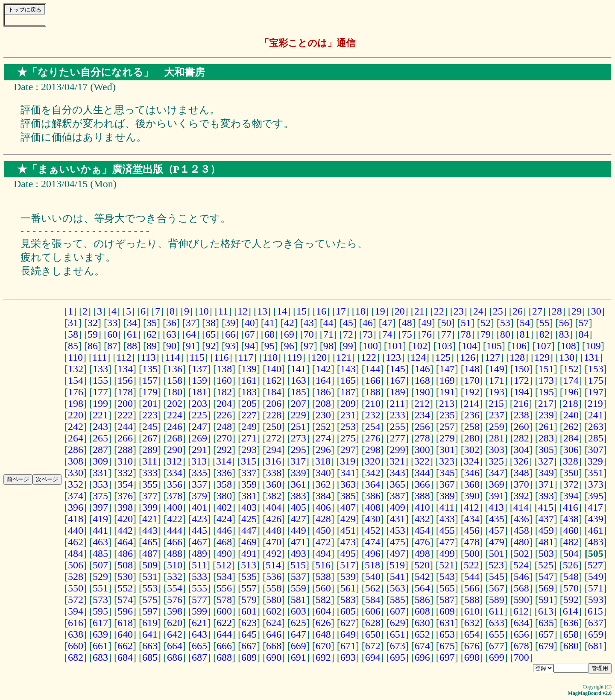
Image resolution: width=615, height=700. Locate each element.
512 (224, 565)
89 (152, 346)
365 (398, 484)
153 (596, 369)
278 (422, 438)
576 (175, 600)
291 (199, 450)
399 (150, 507)
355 (150, 484)
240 (571, 415)
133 (100, 369)
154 (76, 380)
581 (299, 600)
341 (348, 473)
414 (521, 507)
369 (497, 484)
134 (125, 369)
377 (150, 496)
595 (100, 611)
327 (546, 461)
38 (211, 323)
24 (478, 311)
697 (447, 657)
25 (498, 311)
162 (274, 380)
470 (274, 542)
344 (422, 473)
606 (373, 611)
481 (546, 542)
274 (323, 438)
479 (497, 542)
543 (447, 576)
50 (446, 323)
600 (224, 611)
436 (521, 519)
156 (125, 380)
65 (211, 334)
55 (545, 323)
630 (422, 623)
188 (373, 392)
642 (175, 634)
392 (521, 496)
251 (299, 426)
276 (373, 438)
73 (368, 334)
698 (472, 657)
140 (274, 369)
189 (398, 392)
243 (100, 426)
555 (199, 588)
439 (596, 519)
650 (373, 634)
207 (299, 403)
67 (250, 334)
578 (224, 600)
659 (596, 634)
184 (274, 392)
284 (571, 438)
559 (299, 588)
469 (249, 542)
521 (447, 565)
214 (471, 403)
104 (469, 346)
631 (447, 623)
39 (230, 323)
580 (274, 600)
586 (422, 600)
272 (274, 438)
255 (398, 426)
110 (75, 357)
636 (571, 623)
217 (546, 403)
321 (397, 461)
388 (422, 496)
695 (398, 657)
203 (199, 403)
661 (100, 646)
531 (150, 576)
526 (571, 565)
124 (418, 357)
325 (496, 461)
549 (596, 576)
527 (595, 565)
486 (125, 553)
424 (224, 519)
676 (472, 646)
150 (521, 369)
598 (175, 611)
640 (125, 634)
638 (76, 634)
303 (497, 450)
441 (100, 530)
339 (299, 473)
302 (472, 450)
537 (299, 576)
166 (373, 380)
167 (398, 380)
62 (152, 334)
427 (299, 519)
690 (274, 657)
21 (419, 311)
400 (175, 507)
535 (249, 576)
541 (398, 576)
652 (422, 634)
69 (289, 334)
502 (521, 553)
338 (274, 473)
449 (299, 530)
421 (150, 519)
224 (175, 415)
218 (571, 403)
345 (447, 473)
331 (100, 473)
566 (472, 588)
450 (323, 530)
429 (348, 519)
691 (299, 657)
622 (224, 623)
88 (132, 346)
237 (497, 415)
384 (323, 496)
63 (171, 334)
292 (224, 450)
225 (199, 415)
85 (73, 346)
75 (407, 334)
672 (373, 646)
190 (422, 392)
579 (249, 600)
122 (369, 357)
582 (323, 600)
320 (372, 461)
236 (472, 415)
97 (309, 346)
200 (125, 403)
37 (191, 323)
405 (299, 507)
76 (427, 334)
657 (546, 634)
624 (274, 623)
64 (191, 334)
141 (299, 369)
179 (150, 392)
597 (150, 611)
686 (175, 657)
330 (76, 473)
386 (373, 496)
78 (466, 334)
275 (348, 438)
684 (125, 657)
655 (497, 634)
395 (596, 496)
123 (393, 357)
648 (323, 634)
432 (422, 519)
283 (546, 438)
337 (249, 473)
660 (76, 646)
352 (76, 484)
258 (472, 426)
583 (348, 600)
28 (557, 311)
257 (447, 426)
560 (323, 588)
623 (249, 623)
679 (546, 646)
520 (422, 565)
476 (422, 542)
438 (571, 519)
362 (323, 484)
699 (497, 657)
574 (125, 600)
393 (546, 496)
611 (496, 611)
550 (76, 588)
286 (76, 450)
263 (596, 426)
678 (521, 646)
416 (571, 507)
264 (76, 438)
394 (571, 496)
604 (323, 611)
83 (564, 334)
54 (525, 323)
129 (542, 357)
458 (521, 530)
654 (472, 634)
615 (595, 611)
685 (150, 657)
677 (497, 646)
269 (199, 438)
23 (459, 311)
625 (299, 623)
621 (199, 623)
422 (175, 519)
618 (125, 623)
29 (577, 311)
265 (100, 438)
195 (546, 392)
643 (199, 634)
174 (571, 380)
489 (199, 553)
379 (199, 496)
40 (250, 323)
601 (249, 611)
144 (373, 369)
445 (199, 530)
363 (348, 484)
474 (373, 542)
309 (100, 461)
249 (249, 426)
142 (323, 369)
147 (447, 369)
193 (497, 392)
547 (546, 576)
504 (571, 553)
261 (546, 426)
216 (521, 403)
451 (348, 530)
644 (224, 634)
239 (546, 415)
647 (299, 634)
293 (249, 450)
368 (472, 484)
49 (427, 323)
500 (472, 553)
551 (100, 588)
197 (596, 392)
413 (496, 507)
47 (387, 323)
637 (596, 623)
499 (447, 553)
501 (497, 553)
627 (348, 623)
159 (199, 380)
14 (282, 311)
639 (100, 634)
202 (175, 403)
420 (125, 519)
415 (546, 507)
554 (175, 588)
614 (571, 611)
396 (76, 507)
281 (497, 438)
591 (546, 600)
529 (100, 576)
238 (521, 415)
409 (398, 507)
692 (323, 657)
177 (100, 392)
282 (521, 438)
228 (274, 415)
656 (521, 634)
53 (505, 323)
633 (497, 623)
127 (492, 357)
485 (100, 553)
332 (125, 473)
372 (571, 484)
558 (274, 588)
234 (422, 415)
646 (274, 634)
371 (546, 484)
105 (494, 346)
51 (466, 323)
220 (76, 415)
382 (274, 496)
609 (447, 611)
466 (175, 542)
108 (568, 346)
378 (175, 496)
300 (422, 450)
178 (125, 392)
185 (299, 392)
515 (298, 565)
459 (546, 530)
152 (571, 369)
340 (323, 473)
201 (150, 403)
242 (76, 426)
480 (521, 542)
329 (595, 461)
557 (249, 588)
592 (571, 600)
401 (199, 507)
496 (373, 553)
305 (546, 450)
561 (348, 588)
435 (497, 519)
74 (387, 334)
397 (100, 507)
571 (596, 588)
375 (100, 496)
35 (152, 323)
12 (243, 311)
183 (249, 392)
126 (468, 357)
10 (204, 311)
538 (323, 576)
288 (125, 450)
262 (571, 426)
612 (521, 611)
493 (299, 553)
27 (537, 311)
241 (596, 415)
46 (368, 323)
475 (398, 542)
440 (76, 530)
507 (100, 565)
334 (175, 473)
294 (274, 450)
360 (274, 484)
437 (546, 519)
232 (373, 415)
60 (112, 334)
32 (93, 323)
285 (596, 438)
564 (422, 588)
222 (125, 415)
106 (519, 346)
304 (521, 450)
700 (521, 657)
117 (246, 357)
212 (422, 403)
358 (224, 484)
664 (175, 646)
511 (199, 565)
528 (76, 576)
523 (496, 565)
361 (299, 484)
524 (521, 565)
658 (571, 634)
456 (472, 530)
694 (373, 657)
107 (544, 346)
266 (125, 438)
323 (447, 461)
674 (422, 646)
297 (348, 450)
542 (422, 576)
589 (497, 600)
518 (372, 565)
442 (125, 530)
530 (125, 576)
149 (497, 369)
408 (373, 507)
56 (564, 323)
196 (571, 392)
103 (445, 346)
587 (447, 600)
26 (518, 311)
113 (148, 357)
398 (125, 507)
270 (224, 438)
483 (596, 542)
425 (249, 519)
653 (447, 634)
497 (398, 553)
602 (274, 611)
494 (323, 553)
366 (422, 484)
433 (447, 519)
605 (348, 611)
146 (422, 369)
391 (497, 496)
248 (224, 426)
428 (323, 519)
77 (446, 334)
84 (584, 334)
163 (299, 380)
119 (294, 357)
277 (398, 438)
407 (348, 507)
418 (76, 519)
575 (150, 600)
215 (496, 403)
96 (289, 346)
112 (124, 357)
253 (348, 426)
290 (175, 450)
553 (150, 588)
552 (125, 588)
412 (471, 507)
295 (299, 450)
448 (274, 530)
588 (472, 600)
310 (125, 461)
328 (571, 461)
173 (546, 380)
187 (348, 392)
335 (199, 473)
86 (93, 346)
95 (269, 346)
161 (249, 380)
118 (270, 357)
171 (497, 380)
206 (274, 403)
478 (472, 542)
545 (497, 576)
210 (373, 403)
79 (486, 334)
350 (571, 473)
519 (397, 565)
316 (273, 461)
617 (100, 623)
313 (199, 461)
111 (100, 357)
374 (76, 496)
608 (422, 611)
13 (262, 311)
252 (323, 426)
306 (571, 450)
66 (230, 334)
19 (380, 311)
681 (596, 646)
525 (546, 565)
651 (398, 634)
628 (373, 623)
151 (546, 369)
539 (348, 576)
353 (100, 484)
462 (76, 542)
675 (447, 646)
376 (125, 496)
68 (269, 334)
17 (341, 311)
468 (224, 542)
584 (373, 600)
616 (76, 623)
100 (370, 346)
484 (76, 553)
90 (171, 346)
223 (150, 415)
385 (348, 496)
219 (595, 403)
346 (472, 473)
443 (150, 530)
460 (571, 530)
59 (93, 334)
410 (422, 507)
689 (249, 657)
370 (521, 484)
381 (249, 496)
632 (472, 623)
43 (309, 323)
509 (150, 565)
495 (348, 553)
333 (150, 473)
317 (298, 461)
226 (224, 415)
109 (593, 346)
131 (592, 357)
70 (309, 334)
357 (199, 484)
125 (443, 357)
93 (230, 346)
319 (348, 461)
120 (319, 357)
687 (199, 657)
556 (224, 588)
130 (567, 357)
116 (221, 357)
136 (175, 369)
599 (199, 611)
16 (321, 311)
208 (323, 403)
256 (422, 426)
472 (323, 542)
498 (422, 553)
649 (348, 634)
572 (76, 600)
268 (175, 438)
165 (348, 380)
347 (497, 473)
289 (150, 450)
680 (571, 646)
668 (274, 646)
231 (348, 415)
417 (595, 507)
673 (398, 646)
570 (571, 588)
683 (100, 657)
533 (199, 576)
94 (250, 346)
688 (224, 657)
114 (172, 357)
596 (125, 611)
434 (472, 519)
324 (471, 461)
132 (76, 369)
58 (73, 334)
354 (125, 484)
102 (420, 346)
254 (373, 426)
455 (447, 530)
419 (100, 519)
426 (274, 519)
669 (299, 646)
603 (299, 611)
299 (398, 450)
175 (596, 380)
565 (447, 588)
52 (486, 323)
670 (323, 646)
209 (348, 403)
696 (422, 657)
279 (447, 438)
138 (224, 369)
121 (344, 357)
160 (224, 380)
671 (348, 646)
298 (373, 450)
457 (497, 530)
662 (125, 646)
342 (373, 473)
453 (398, 530)
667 (249, 646)
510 (175, 565)
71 (328, 334)
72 (348, 334)
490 (224, 553)
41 (269, 323)
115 (197, 357)
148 (472, 369)
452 (373, 530)
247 (199, 426)
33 (112, 323)
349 (546, 473)
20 (400, 311)
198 (76, 403)
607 (398, 611)
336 (224, 473)
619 (150, 623)
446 (224, 530)
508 (125, 565)
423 (199, 519)
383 (299, 496)
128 (517, 357)
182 (224, 392)
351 (596, 473)
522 (471, 565)
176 (76, 392)
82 (545, 334)
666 (224, 646)
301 (447, 450)
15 (302, 311)
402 (224, 507)
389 (447, 496)
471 (299, 542)
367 (447, 484)
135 (150, 369)
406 (323, 507)
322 (422, 461)
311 (150, 461)
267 (150, 438)
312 (174, 461)
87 (112, 346)
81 (525, 334)
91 (191, 346)
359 (249, 484)
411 (447, 507)
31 (73, 323)
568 (521, 588)
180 (175, 392)
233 (398, 415)
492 (274, 553)
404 (274, 507)
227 (249, 415)
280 (472, 438)
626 (323, 623)
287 (100, 450)
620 (175, 623)
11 (223, 311)
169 (447, 380)
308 (76, 461)
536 (274, 576)
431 (398, 519)
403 (249, 507)
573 (100, 600)
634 (521, 623)
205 (249, 403)
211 (397, 403)
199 (100, 403)
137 (199, 369)
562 (373, 588)
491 (249, 553)
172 (521, 380)
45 (348, 323)
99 (348, 346)
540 (373, 576)
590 (521, 600)
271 (249, 438)
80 (505, 334)
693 (348, 657)
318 (323, 461)
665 (199, 646)
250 (274, 426)
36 (171, 323)
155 (100, 380)
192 (472, 392)
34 (132, 323)
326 (521, 461)
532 (175, 576)
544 (472, 576)
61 (132, 334)
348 (521, 473)
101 (395, 346)
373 (596, 484)
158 (175, 380)
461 (596, 530)
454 (422, 530)
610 (472, 611)
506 (76, 565)
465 (150, 542)
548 (571, 576)
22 (439, 311)
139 (249, 369)
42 (289, 323)
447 (249, 530)
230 (323, 415)
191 (447, 392)
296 (323, 450)
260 (521, 426)
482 (571, 542)
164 (323, 380)
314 (224, 461)
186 (323, 392)
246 (175, 426)
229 (299, 415)
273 (299, 438)
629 (398, 623)
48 (407, 323)
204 (224, 403)
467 (199, 542)
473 (348, 542)
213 (447, 403)
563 (398, 588)
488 (175, 553)
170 (472, 380)
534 (224, 576)
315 (249, 461)
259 (497, 426)
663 (150, 646)
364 (373, 484)
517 (348, 565)
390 (472, 496)
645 (249, 634)
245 (150, 426)
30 (596, 311)
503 (546, 553)
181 (199, 392)
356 (175, 484)
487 (150, 553)
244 (125, 426)
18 (360, 311)
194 (521, 392)
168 (422, 380)
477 (447, 542)
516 (323, 565)
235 (447, 415)
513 (249, 565)
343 (398, 473)
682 (76, 657)
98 (328, 346)
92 (211, 346)
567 (497, 588)
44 (328, 323)
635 (546, 623)
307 (596, 450)
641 (150, 634)
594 (76, 611)
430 (373, 519)
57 (584, 323)
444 (175, 530)
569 (546, 588)
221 (100, 415)
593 (596, 600)
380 (224, 496)
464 (125, 542)
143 (348, 369)
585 (398, 600)
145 (398, 369)
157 (150, 380)
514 (273, 565)
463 (100, 542)
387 (398, 496)
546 (521, 576)
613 (546, 611)
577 (199, 600)
